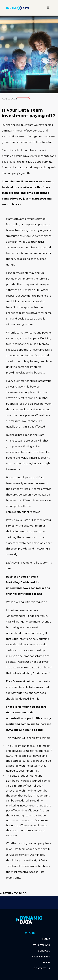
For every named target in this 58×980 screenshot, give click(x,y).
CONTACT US (42, 968)
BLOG (46, 962)
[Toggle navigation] (48, 8)
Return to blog (13, 893)
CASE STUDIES (41, 957)
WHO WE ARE (42, 945)
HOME (46, 939)
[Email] (33, 933)
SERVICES (44, 951)
